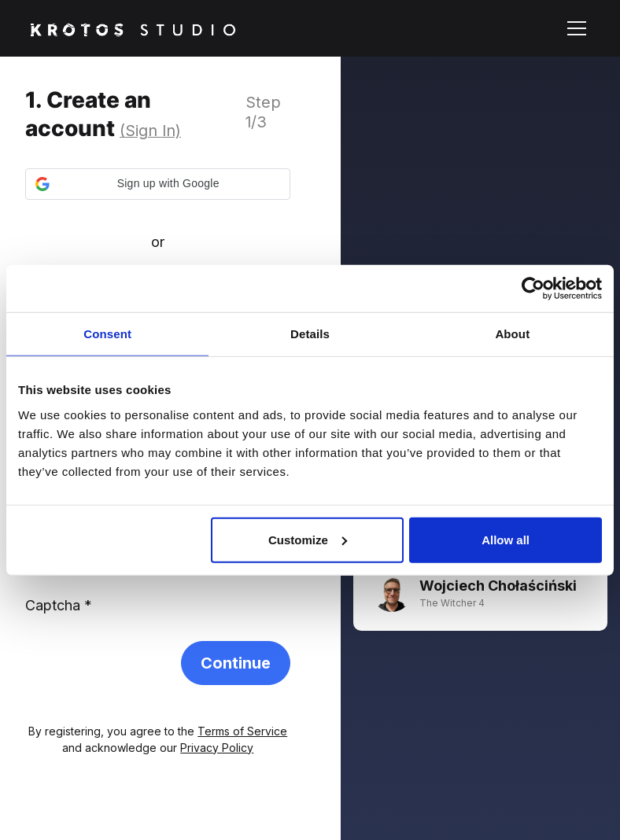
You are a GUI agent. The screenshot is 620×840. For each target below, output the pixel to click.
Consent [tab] (107, 334)
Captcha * (59, 605)
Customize (308, 539)
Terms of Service (242, 731)
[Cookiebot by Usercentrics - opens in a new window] (533, 289)
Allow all (506, 539)
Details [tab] (310, 334)
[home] (133, 28)
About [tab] (512, 334)
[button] (574, 28)
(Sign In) (150, 131)
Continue (236, 663)
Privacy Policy (217, 748)
